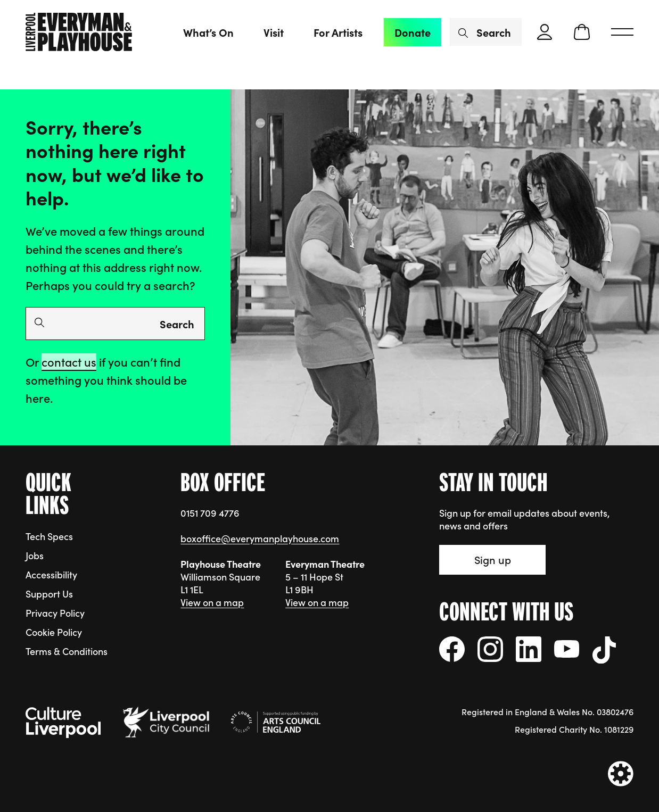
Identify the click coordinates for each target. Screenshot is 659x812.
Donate (413, 32)
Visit (274, 32)
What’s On (208, 32)
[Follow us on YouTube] (567, 649)
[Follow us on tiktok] (604, 650)
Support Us (49, 594)
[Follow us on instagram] (490, 649)
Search (177, 324)
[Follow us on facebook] (452, 649)
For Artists (338, 32)
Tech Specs (49, 536)
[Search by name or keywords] (486, 32)
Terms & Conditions (67, 651)
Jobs (35, 555)
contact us (69, 362)
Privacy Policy (55, 613)
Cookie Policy (54, 632)
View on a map (212, 602)
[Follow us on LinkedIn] (529, 649)
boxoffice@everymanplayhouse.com (260, 538)
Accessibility (51, 574)
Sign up (493, 559)
